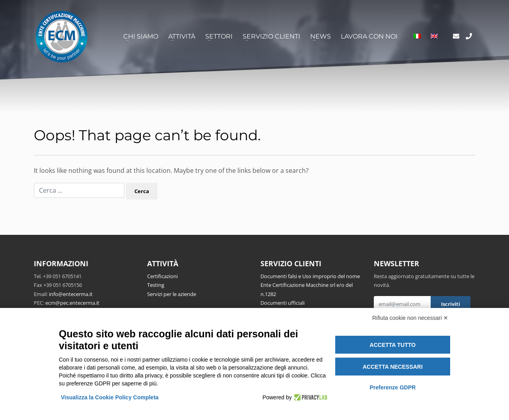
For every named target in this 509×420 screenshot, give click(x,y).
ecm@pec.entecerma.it (72, 303)
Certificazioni (162, 276)
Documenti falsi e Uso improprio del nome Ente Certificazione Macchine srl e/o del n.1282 (310, 285)
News (321, 36)
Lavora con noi (369, 36)
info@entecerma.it (71, 294)
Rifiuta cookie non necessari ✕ (410, 318)
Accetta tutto (393, 345)
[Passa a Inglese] (434, 37)
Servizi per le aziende (172, 294)
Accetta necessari (393, 367)
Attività (182, 36)
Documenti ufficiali (283, 303)
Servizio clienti (271, 36)
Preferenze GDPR (392, 387)
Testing (156, 285)
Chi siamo (141, 36)
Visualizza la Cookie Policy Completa (110, 397)
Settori (219, 36)
